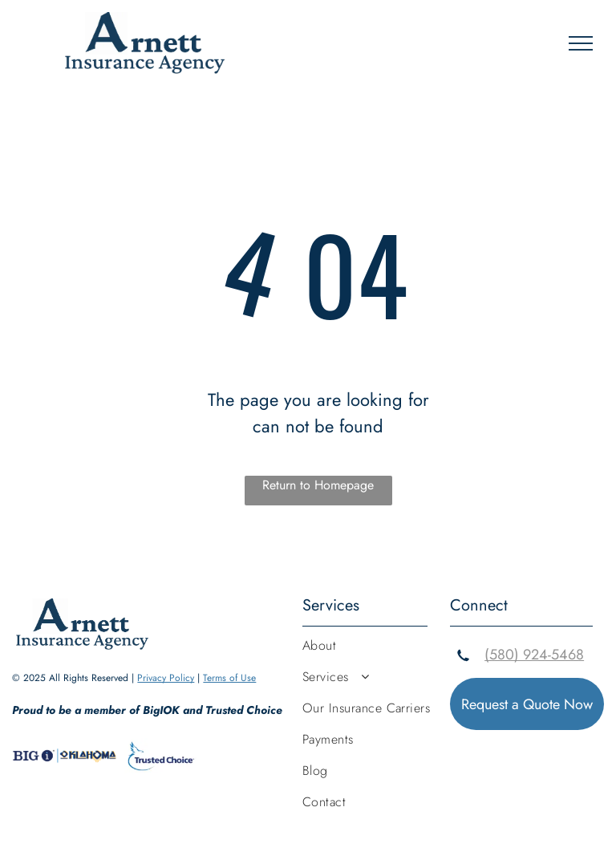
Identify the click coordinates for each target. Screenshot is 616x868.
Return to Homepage (318, 485)
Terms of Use (229, 678)
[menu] (581, 43)
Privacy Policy (166, 678)
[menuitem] (376, 652)
